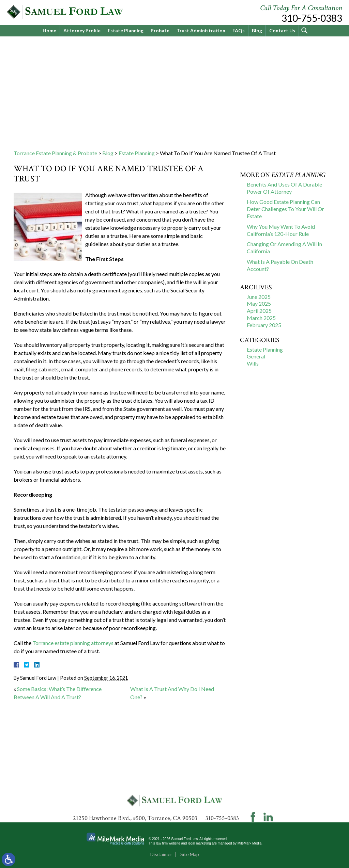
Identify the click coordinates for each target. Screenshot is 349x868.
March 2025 (261, 318)
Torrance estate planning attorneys (73, 643)
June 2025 (259, 297)
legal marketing (199, 843)
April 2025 (259, 311)
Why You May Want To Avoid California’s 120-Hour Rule (281, 230)
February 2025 (264, 325)
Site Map (190, 854)
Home (49, 30)
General (256, 356)
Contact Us (282, 30)
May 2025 (259, 303)
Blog (257, 30)
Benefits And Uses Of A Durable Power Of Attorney (284, 188)
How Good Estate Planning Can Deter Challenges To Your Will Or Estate (285, 209)
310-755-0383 (312, 18)
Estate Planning (126, 30)
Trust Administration (201, 30)
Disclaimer (161, 854)
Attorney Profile (82, 30)
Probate (160, 30)
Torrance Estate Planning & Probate (55, 153)
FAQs (239, 30)
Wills (253, 363)
